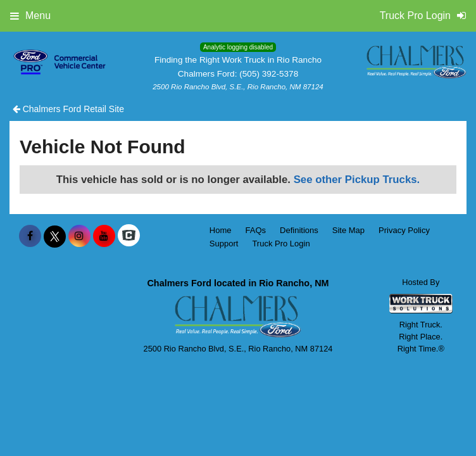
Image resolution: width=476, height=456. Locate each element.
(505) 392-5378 (269, 74)
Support (224, 244)
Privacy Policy (404, 230)
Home (221, 230)
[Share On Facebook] (30, 236)
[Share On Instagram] (79, 236)
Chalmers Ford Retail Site (68, 109)
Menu (30, 16)
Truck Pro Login (281, 244)
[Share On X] (55, 236)
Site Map (348, 230)
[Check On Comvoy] (129, 236)
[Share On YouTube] (104, 236)
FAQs (256, 230)
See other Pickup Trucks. (357, 180)
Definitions (299, 230)
